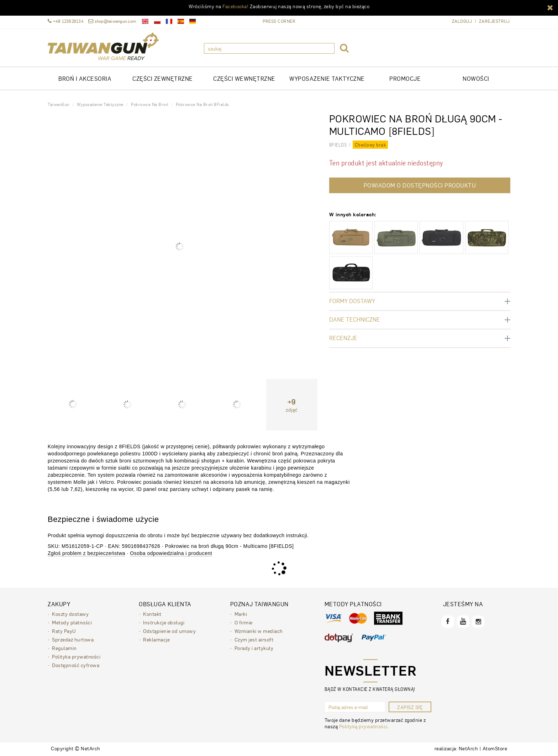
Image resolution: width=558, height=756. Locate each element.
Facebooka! (235, 6)
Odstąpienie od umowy (169, 631)
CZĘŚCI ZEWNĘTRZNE (163, 78)
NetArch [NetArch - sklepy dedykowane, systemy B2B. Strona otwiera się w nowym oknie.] (468, 748)
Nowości (476, 78)
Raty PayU (64, 631)
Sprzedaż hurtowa (73, 639)
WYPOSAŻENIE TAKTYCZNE (327, 78)
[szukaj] (269, 48)
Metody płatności (72, 622)
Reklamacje (156, 639)
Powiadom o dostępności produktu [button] (420, 185)
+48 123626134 (66, 21)
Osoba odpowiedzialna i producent (171, 553)
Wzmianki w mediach (259, 631)
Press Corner (279, 21)
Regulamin (64, 648)
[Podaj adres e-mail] (355, 707)
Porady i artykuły (254, 648)
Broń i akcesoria (85, 78)
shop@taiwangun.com (112, 21)
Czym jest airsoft (254, 639)
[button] (550, 7)
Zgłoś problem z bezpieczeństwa (86, 553)
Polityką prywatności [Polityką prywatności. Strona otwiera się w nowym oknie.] (363, 726)
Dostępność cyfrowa (76, 665)
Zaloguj (462, 21)
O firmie (244, 622)
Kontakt (152, 614)
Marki (241, 614)
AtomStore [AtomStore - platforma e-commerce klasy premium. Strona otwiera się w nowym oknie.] (495, 748)
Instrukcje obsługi (164, 622)
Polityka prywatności (76, 656)
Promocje (405, 78)
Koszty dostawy (70, 614)
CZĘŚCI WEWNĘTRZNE (244, 78)
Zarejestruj (494, 21)
